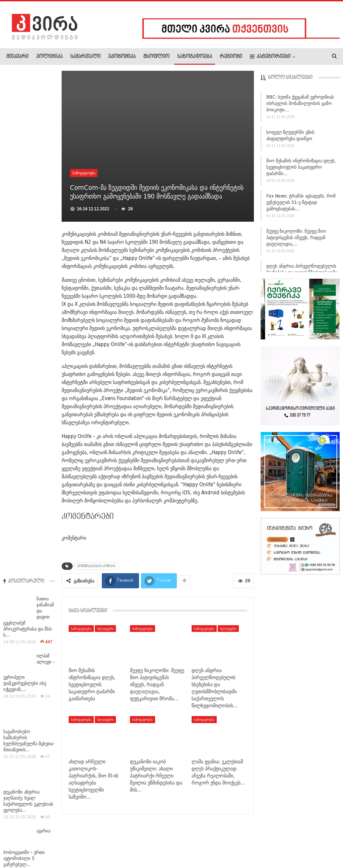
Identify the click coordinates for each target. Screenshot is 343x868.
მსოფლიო (156, 57)
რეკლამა (49, 843)
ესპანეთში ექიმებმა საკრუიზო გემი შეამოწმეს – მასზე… (24, 463)
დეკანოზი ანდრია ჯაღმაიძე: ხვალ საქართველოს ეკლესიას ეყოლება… (28, 297)
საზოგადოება (195, 57)
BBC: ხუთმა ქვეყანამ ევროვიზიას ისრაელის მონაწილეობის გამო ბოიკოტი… (300, 104)
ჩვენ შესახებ (18, 843)
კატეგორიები (270, 57)
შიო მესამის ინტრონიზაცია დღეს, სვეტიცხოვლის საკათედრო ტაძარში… (301, 168)
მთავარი (17, 57)
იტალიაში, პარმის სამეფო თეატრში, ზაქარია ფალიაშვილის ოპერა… (27, 629)
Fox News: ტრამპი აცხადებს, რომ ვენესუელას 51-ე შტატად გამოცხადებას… (301, 203)
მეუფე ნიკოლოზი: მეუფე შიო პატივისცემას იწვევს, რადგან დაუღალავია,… (296, 238)
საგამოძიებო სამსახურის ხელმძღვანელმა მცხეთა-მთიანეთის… (29, 237)
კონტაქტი (77, 843)
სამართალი (85, 57)
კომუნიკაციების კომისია (96, 566)
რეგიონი (231, 57)
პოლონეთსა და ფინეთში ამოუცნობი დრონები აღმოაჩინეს (29, 409)
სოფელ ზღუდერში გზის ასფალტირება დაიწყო (290, 136)
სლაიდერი (105, 629)
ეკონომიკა (122, 57)
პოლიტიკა (49, 57)
